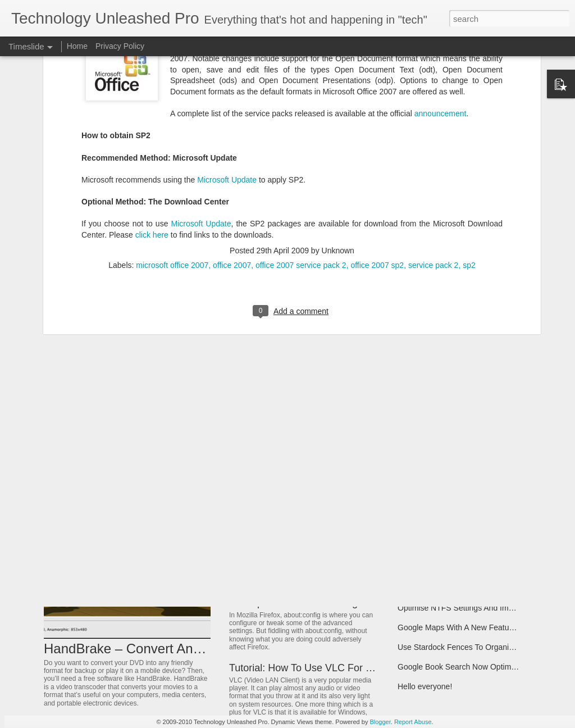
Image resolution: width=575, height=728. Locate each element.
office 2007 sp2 (377, 155)
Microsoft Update (227, 69)
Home (77, 46)
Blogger (380, 722)
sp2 (469, 155)
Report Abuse (413, 722)
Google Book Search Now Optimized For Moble (480, 667)
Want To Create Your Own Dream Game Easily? (481, 470)
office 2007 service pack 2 (301, 155)
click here (152, 124)
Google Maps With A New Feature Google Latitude (486, 627)
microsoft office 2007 (172, 155)
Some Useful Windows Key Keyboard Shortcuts (336, 562)
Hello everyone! (425, 686)
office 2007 (232, 155)
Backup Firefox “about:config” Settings (315, 603)
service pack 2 (433, 155)
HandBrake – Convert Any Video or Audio (167, 649)
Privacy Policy (120, 46)
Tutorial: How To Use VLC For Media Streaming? (338, 668)
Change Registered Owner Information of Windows (486, 509)
